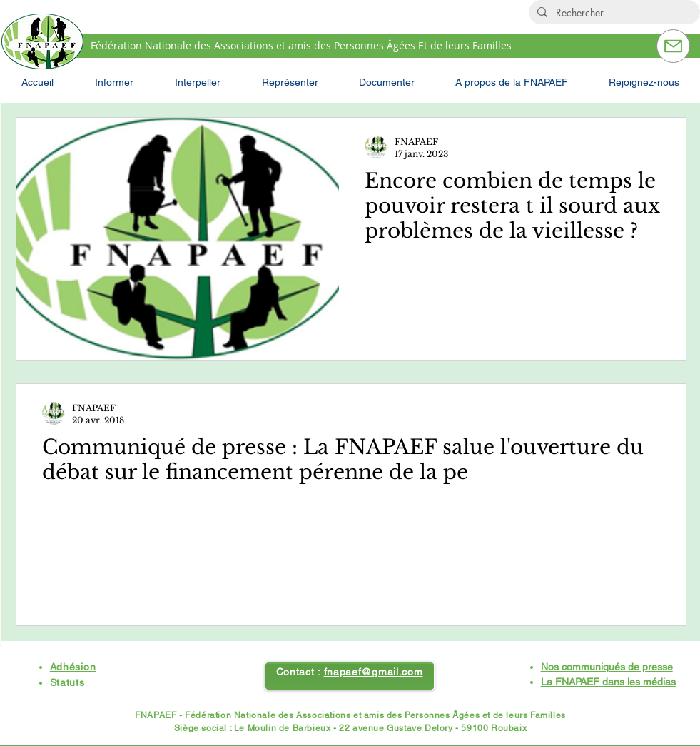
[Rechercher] (613, 13)
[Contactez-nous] (673, 46)
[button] (114, 82)
